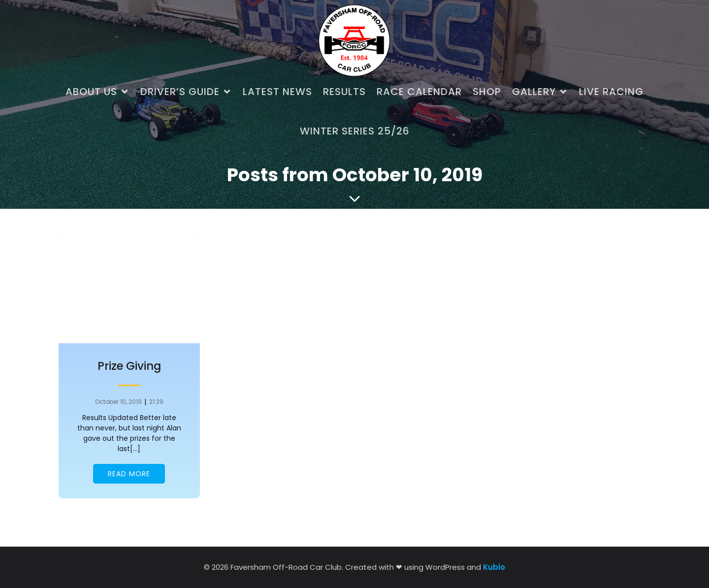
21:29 (156, 402)
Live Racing (611, 92)
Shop (487, 92)
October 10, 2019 (118, 402)
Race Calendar (419, 92)
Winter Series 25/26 (355, 131)
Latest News (277, 92)
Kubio (494, 567)
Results (344, 92)
